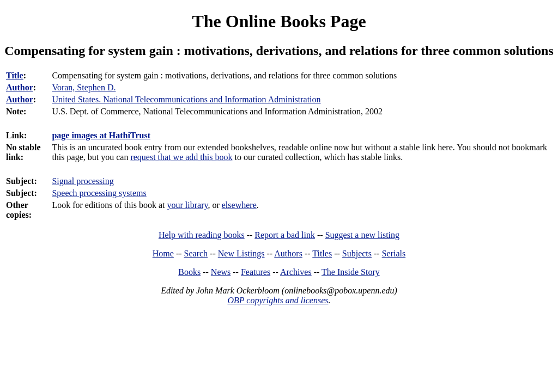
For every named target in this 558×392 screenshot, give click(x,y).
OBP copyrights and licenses (278, 300)
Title (15, 75)
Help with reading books (202, 235)
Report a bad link (285, 235)
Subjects (357, 253)
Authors (288, 253)
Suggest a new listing (362, 235)
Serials (394, 253)
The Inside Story (351, 272)
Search (196, 253)
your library (188, 205)
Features (256, 272)
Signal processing (83, 181)
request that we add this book (181, 157)
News (221, 272)
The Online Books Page (279, 21)
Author (20, 87)
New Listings (241, 253)
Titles (322, 253)
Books (189, 272)
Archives (296, 272)
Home (163, 253)
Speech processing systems (99, 193)
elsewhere (239, 205)
